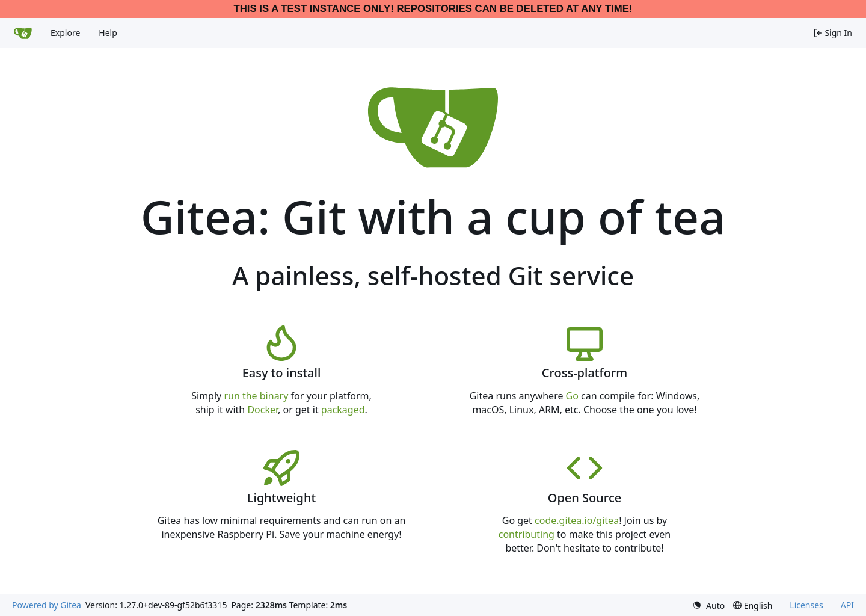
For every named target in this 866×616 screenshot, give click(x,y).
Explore (65, 33)
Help (108, 33)
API (847, 605)
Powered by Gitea (47, 605)
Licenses (806, 605)
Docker (263, 410)
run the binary (256, 396)
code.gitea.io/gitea (577, 520)
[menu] (708, 605)
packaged (343, 410)
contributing (527, 534)
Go (572, 396)
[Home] (23, 33)
